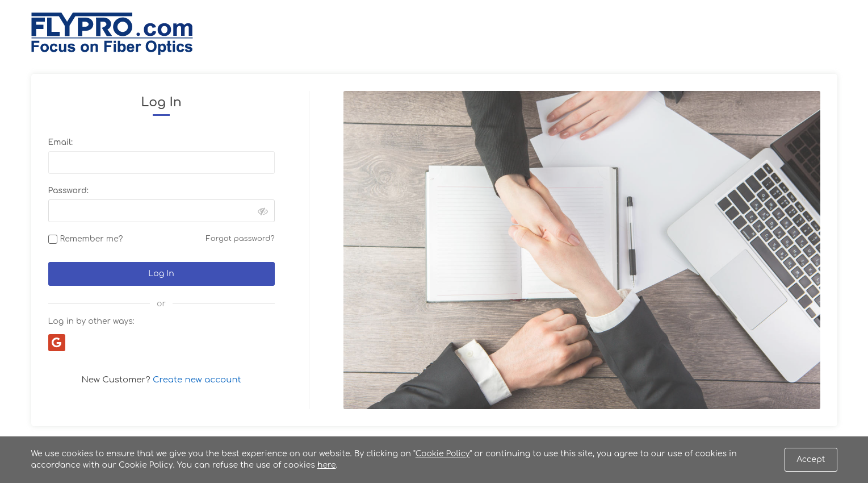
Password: (68, 191)
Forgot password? (240, 239)
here (327, 465)
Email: (60, 142)
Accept (811, 459)
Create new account (197, 380)
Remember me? (92, 239)
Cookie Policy (443, 454)
